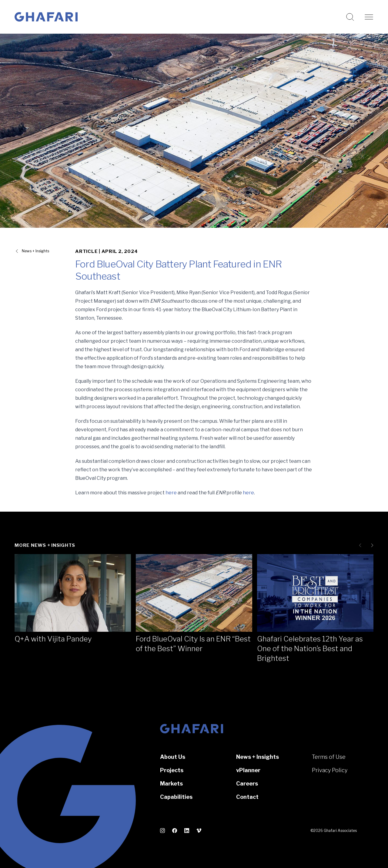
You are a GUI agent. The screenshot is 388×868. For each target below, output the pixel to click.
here (171, 493)
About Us (173, 757)
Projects (172, 770)
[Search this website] (350, 17)
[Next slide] (371, 545)
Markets (171, 784)
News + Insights (258, 757)
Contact (247, 797)
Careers (247, 784)
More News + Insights (45, 545)
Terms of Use (329, 757)
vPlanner (248, 770)
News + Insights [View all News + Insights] (35, 251)
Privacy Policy (330, 770)
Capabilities (176, 797)
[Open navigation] (369, 17)
